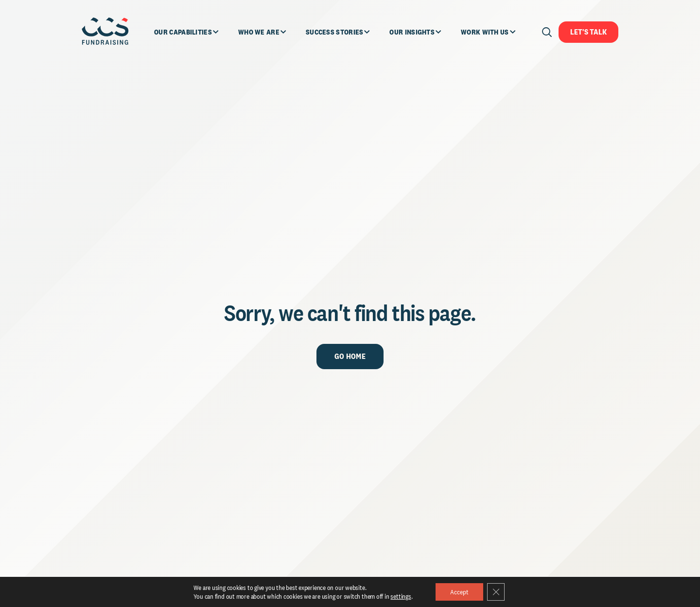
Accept (459, 592)
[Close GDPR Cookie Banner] (496, 592)
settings (401, 596)
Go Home (350, 356)
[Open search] (547, 32)
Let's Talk (588, 32)
